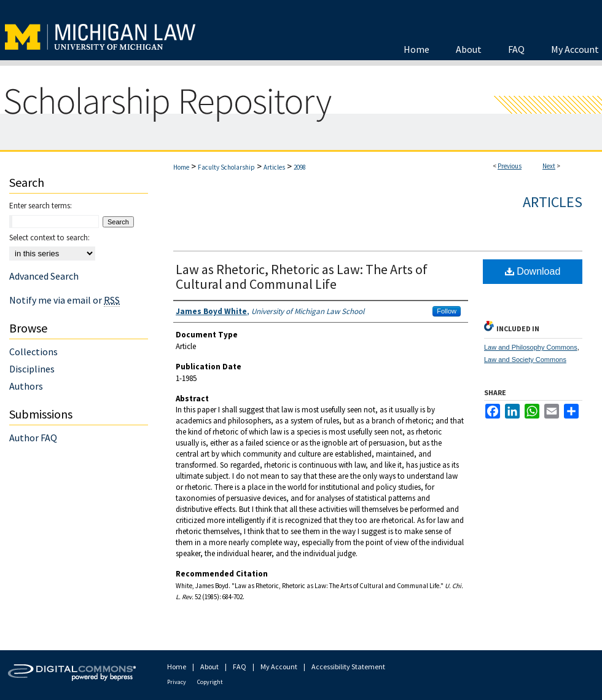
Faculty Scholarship (226, 167)
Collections (33, 352)
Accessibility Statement (348, 667)
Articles (274, 167)
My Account (279, 667)
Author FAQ (33, 438)
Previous (510, 166)
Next (549, 166)
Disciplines (32, 369)
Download (533, 271)
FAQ (240, 667)
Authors (26, 386)
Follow (447, 311)
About (209, 667)
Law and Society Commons (525, 360)
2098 (300, 167)
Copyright (210, 682)
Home (181, 167)
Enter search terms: (41, 206)
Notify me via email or (64, 300)
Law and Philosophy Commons (531, 347)
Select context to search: (49, 238)
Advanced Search (44, 276)
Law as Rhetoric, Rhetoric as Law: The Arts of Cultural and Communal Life (302, 277)
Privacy (177, 682)
